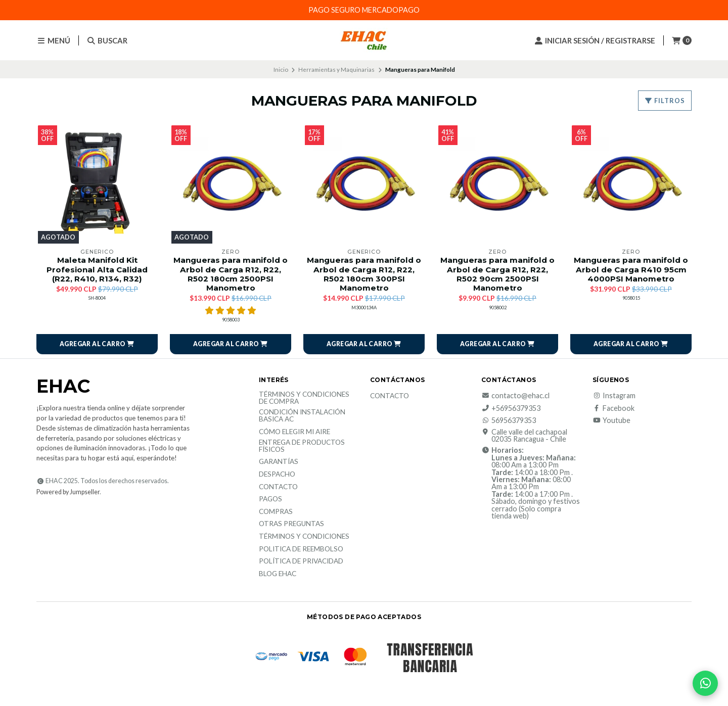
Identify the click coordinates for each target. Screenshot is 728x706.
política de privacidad (301, 561)
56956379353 (509, 420)
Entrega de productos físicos (302, 446)
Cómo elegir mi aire (294, 432)
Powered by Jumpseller (68, 492)
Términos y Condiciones (304, 537)
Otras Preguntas (291, 524)
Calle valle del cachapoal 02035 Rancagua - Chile (524, 436)
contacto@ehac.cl (515, 396)
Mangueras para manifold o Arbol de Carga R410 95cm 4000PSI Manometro (631, 269)
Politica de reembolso (301, 549)
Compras (276, 512)
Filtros (665, 101)
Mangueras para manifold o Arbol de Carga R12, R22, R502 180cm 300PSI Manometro (364, 274)
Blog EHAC (278, 574)
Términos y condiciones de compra (304, 398)
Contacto (278, 487)
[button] (97, 344)
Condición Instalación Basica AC (302, 416)
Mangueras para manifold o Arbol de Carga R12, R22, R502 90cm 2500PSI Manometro (497, 274)
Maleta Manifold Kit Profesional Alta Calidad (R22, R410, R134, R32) (97, 269)
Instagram (614, 396)
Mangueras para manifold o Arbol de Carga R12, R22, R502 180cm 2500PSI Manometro (231, 274)
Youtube (611, 420)
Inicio (281, 69)
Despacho (277, 475)
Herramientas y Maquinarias (336, 69)
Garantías (279, 462)
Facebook (613, 408)
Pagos (270, 499)
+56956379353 (511, 408)
